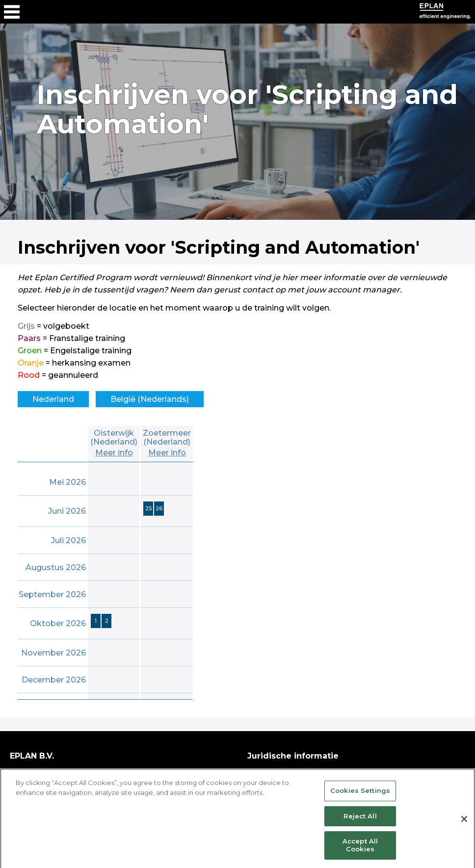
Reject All (360, 823)
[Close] (464, 827)
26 (159, 508)
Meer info (114, 453)
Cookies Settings (360, 798)
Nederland (53, 399)
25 (148, 508)
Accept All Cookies (360, 853)
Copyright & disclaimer (293, 772)
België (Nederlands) (150, 399)
